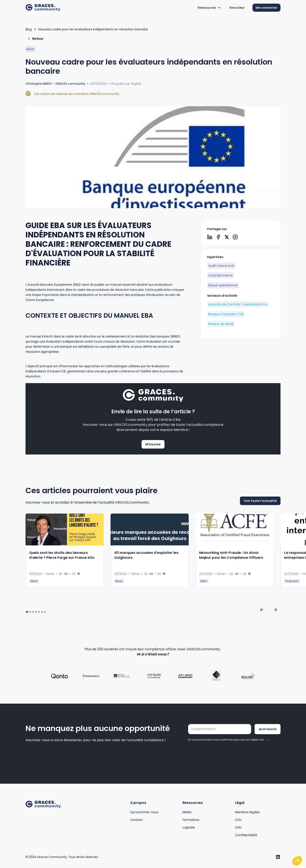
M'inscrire (153, 444)
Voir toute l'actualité (260, 510)
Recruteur (237, 8)
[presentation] (220, 753)
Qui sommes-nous (144, 812)
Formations (191, 820)
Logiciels (189, 827)
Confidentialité (246, 835)
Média (187, 812)
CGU (267, 740)
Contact (137, 820)
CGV (238, 820)
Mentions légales (247, 812)
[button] (209, 8)
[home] (43, 8)
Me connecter (266, 8)
